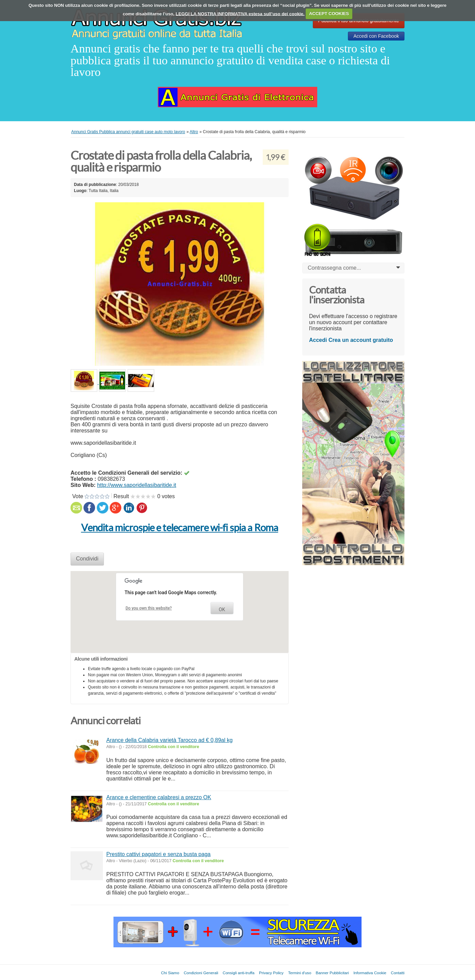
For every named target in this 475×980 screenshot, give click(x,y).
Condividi (87, 559)
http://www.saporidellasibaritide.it (137, 485)
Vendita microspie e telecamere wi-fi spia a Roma (180, 528)
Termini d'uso (300, 973)
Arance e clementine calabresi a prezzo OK (159, 797)
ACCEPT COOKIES (329, 13)
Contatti (398, 973)
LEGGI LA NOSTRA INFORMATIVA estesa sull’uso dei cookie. (240, 13)
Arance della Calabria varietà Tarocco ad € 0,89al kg (170, 740)
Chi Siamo (170, 973)
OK (222, 610)
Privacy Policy (271, 973)
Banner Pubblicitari (332, 973)
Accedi (318, 340)
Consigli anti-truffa (239, 973)
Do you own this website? (149, 608)
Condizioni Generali (201, 973)
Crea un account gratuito (361, 340)
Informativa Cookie (370, 973)
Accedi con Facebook (376, 36)
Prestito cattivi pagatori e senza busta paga (158, 854)
